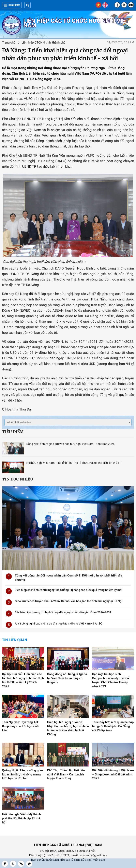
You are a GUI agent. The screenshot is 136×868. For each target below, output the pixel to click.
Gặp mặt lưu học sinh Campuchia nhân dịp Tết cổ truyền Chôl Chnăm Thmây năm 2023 (110, 680)
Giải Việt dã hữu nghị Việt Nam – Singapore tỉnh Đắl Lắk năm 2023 (113, 774)
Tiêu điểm (13, 432)
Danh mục (12, 5)
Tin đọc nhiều (18, 479)
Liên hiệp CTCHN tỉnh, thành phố (43, 43)
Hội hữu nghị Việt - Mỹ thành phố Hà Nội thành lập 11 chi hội (21, 818)
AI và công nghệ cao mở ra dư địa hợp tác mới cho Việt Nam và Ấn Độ (59, 623)
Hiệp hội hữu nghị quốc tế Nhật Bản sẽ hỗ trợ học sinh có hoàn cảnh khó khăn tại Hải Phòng (68, 728)
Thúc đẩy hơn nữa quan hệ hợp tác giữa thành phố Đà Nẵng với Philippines (113, 726)
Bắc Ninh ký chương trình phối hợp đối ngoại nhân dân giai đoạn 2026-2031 (63, 612)
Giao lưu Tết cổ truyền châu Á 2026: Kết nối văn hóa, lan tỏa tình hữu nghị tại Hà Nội (69, 601)
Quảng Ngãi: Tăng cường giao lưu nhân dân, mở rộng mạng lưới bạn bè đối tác (22, 774)
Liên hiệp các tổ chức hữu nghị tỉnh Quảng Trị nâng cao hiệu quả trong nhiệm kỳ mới (69, 590)
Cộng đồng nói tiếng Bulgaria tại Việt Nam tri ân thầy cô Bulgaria (67, 678)
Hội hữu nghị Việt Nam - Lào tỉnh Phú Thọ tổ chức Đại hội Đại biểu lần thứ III (73, 463)
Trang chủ (9, 43)
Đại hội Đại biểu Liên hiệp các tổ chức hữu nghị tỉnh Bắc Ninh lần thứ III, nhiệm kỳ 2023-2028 (23, 680)
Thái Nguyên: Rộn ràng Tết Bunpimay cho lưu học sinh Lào (20, 726)
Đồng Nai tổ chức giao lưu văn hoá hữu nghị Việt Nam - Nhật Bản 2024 (70, 444)
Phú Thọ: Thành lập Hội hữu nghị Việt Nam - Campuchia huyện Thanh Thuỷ (66, 774)
